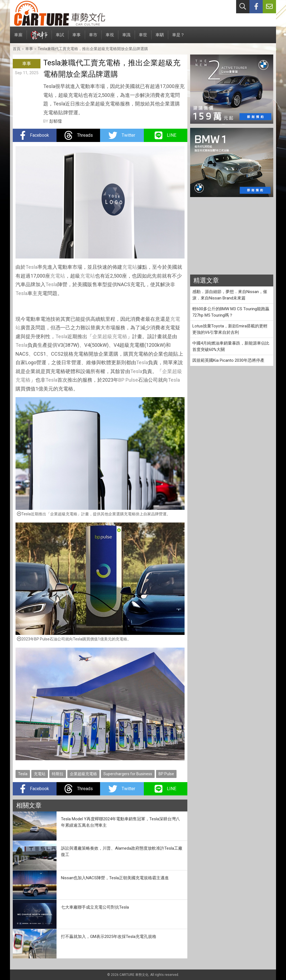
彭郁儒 (56, 121)
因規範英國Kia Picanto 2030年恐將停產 (228, 360)
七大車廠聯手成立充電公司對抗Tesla (95, 907)
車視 (110, 38)
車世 (143, 38)
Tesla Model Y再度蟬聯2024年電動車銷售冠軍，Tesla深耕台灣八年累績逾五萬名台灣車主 (120, 822)
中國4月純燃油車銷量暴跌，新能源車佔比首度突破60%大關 (231, 346)
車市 (93, 38)
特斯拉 (58, 774)
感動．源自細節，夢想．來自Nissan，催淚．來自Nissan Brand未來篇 (230, 295)
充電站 (130, 267)
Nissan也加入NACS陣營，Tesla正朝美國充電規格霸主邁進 (115, 878)
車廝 (18, 38)
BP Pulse (128, 380)
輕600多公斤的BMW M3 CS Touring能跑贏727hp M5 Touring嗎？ (231, 312)
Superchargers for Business (128, 774)
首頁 (17, 49)
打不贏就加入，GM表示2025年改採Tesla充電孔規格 (109, 937)
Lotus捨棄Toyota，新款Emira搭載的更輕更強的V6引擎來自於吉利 (230, 329)
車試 (60, 38)
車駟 (160, 38)
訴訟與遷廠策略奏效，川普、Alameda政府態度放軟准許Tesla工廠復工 (122, 851)
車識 (126, 38)
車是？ (178, 38)
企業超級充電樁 (110, 336)
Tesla (31, 267)
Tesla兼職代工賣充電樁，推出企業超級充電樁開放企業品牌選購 (93, 49)
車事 (76, 38)
